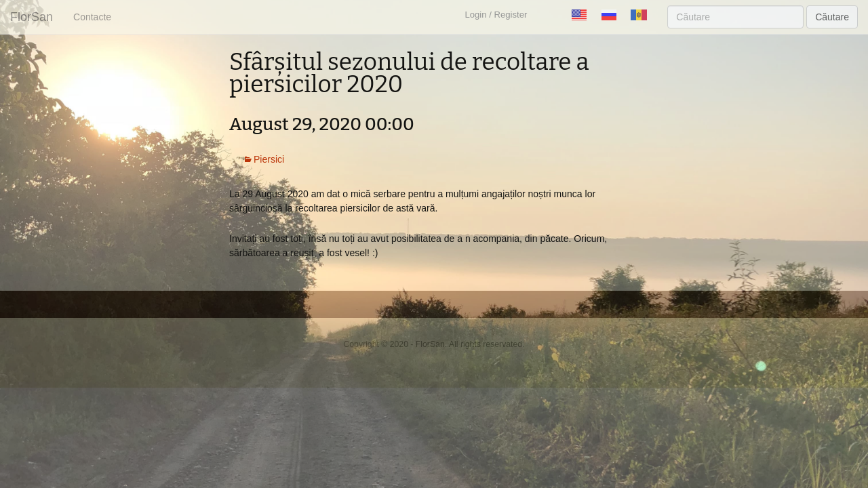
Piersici (269, 159)
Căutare (832, 17)
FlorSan (32, 17)
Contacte (92, 17)
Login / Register (496, 15)
